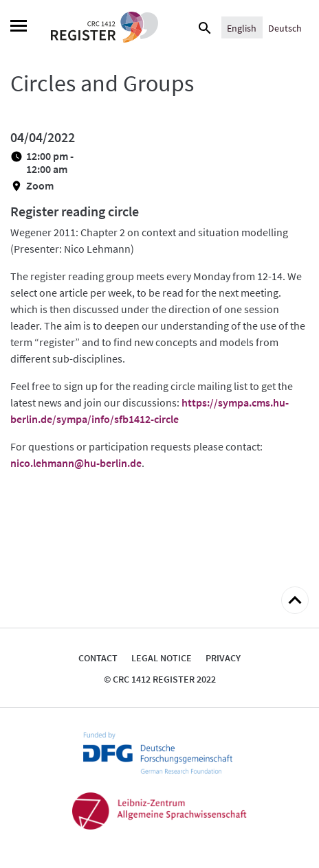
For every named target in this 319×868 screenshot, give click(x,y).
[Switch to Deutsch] (285, 27)
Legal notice (162, 658)
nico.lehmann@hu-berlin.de (76, 463)
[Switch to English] (242, 27)
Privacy (223, 658)
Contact (98, 658)
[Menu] (19, 27)
